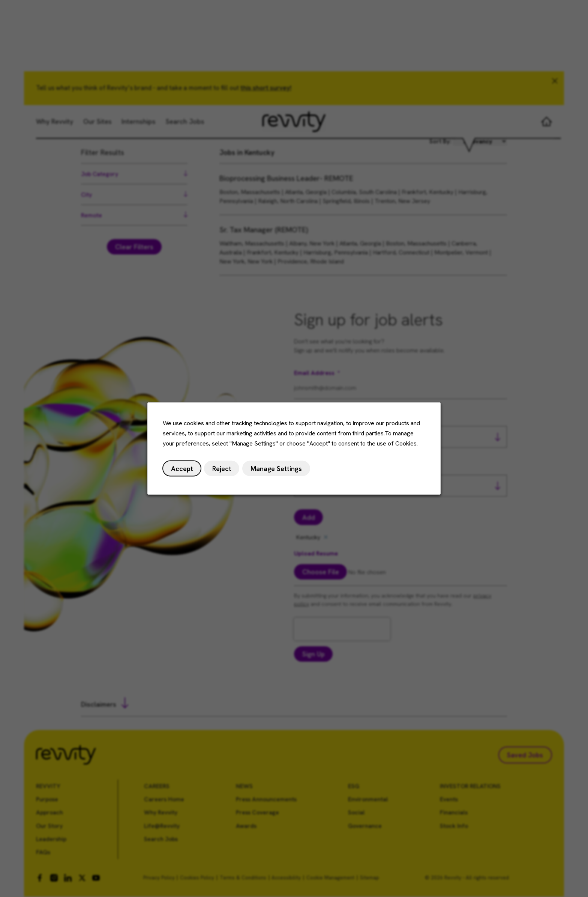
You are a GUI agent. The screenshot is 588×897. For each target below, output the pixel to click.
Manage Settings (276, 469)
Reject (222, 469)
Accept (183, 469)
